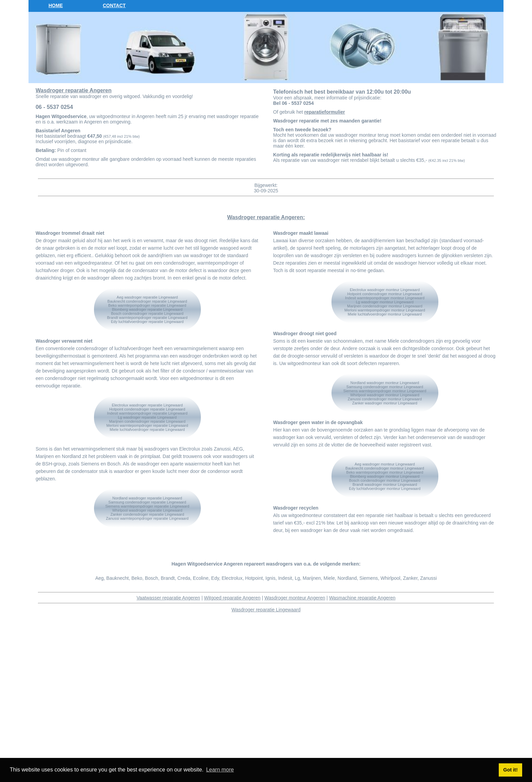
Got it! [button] (510, 770)
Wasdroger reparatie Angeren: (266, 217)
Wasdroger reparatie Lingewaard (266, 610)
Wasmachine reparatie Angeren (362, 598)
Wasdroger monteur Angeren (295, 598)
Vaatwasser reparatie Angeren (168, 598)
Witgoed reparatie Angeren (232, 598)
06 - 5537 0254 (54, 107)
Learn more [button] (220, 770)
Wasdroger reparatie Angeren (74, 90)
